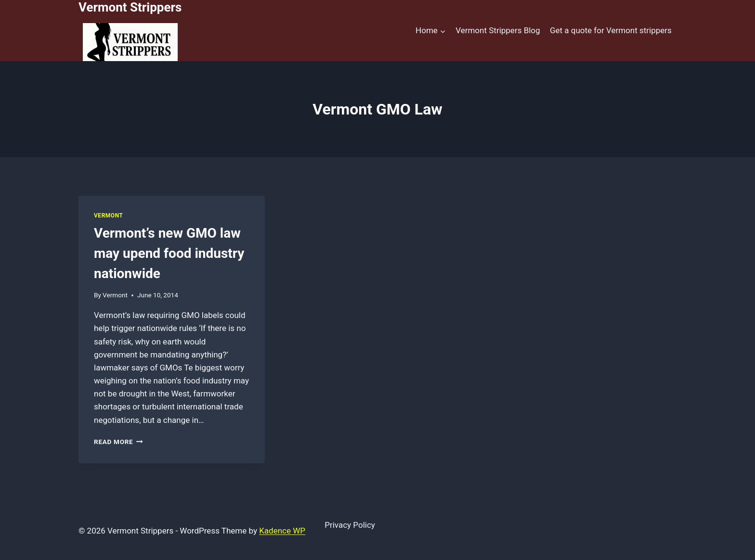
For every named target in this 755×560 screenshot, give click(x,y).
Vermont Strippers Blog (498, 30)
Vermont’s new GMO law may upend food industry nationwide (169, 253)
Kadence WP (282, 531)
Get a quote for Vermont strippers (611, 30)
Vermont (108, 216)
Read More (118, 442)
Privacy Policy (350, 525)
